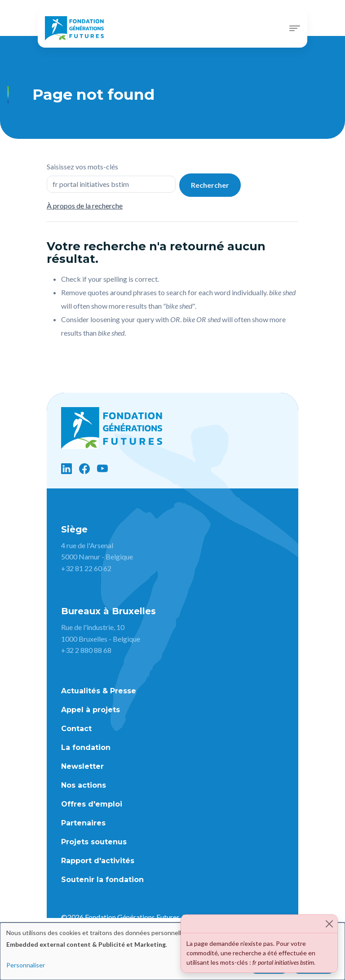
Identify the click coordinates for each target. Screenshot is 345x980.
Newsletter (82, 766)
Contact (76, 729)
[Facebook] (84, 469)
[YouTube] (102, 469)
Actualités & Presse (99, 691)
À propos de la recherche (85, 206)
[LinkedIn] (66, 469)
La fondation (86, 747)
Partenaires (83, 823)
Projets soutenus (94, 842)
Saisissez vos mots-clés (82, 166)
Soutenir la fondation (102, 880)
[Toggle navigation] (295, 28)
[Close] (329, 924)
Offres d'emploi (92, 804)
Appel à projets (91, 710)
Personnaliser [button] (26, 965)
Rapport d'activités (98, 861)
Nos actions (84, 785)
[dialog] (172, 951)
